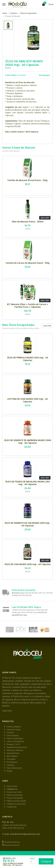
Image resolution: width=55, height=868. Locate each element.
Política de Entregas (15, 795)
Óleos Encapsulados (28, 13)
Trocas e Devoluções (15, 798)
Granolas (10, 733)
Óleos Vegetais (13, 735)
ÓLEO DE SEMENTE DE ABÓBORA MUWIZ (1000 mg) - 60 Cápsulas (28, 442)
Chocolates (11, 759)
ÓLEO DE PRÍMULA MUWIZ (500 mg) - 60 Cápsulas (27, 359)
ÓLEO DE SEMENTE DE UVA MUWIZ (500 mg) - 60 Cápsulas (28, 524)
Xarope (9, 771)
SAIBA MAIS (7, 711)
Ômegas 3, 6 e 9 (13, 744)
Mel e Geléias (12, 756)
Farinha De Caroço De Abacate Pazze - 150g (28, 263)
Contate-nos (12, 807)
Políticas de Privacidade (16, 801)
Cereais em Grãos (14, 730)
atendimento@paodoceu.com (25, 834)
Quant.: (33, 858)
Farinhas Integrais (14, 727)
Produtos (13, 13)
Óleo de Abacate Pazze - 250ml (28, 222)
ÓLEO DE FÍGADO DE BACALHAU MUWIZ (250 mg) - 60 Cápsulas (27, 483)
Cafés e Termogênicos (15, 741)
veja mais (47, 326)
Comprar (46, 861)
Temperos (10, 765)
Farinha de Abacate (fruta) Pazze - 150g (27, 180)
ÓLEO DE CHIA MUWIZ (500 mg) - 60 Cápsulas (28, 564)
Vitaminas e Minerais (15, 750)
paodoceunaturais (11, 845)
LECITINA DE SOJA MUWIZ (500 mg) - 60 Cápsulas (27, 400)
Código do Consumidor (16, 804)
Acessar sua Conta (14, 792)
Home (5, 13)
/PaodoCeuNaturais (11, 842)
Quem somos (12, 786)
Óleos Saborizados (14, 768)
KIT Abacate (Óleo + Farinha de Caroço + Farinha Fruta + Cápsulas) (28, 306)
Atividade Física (13, 753)
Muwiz (8, 68)
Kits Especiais (12, 762)
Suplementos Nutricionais (17, 747)
